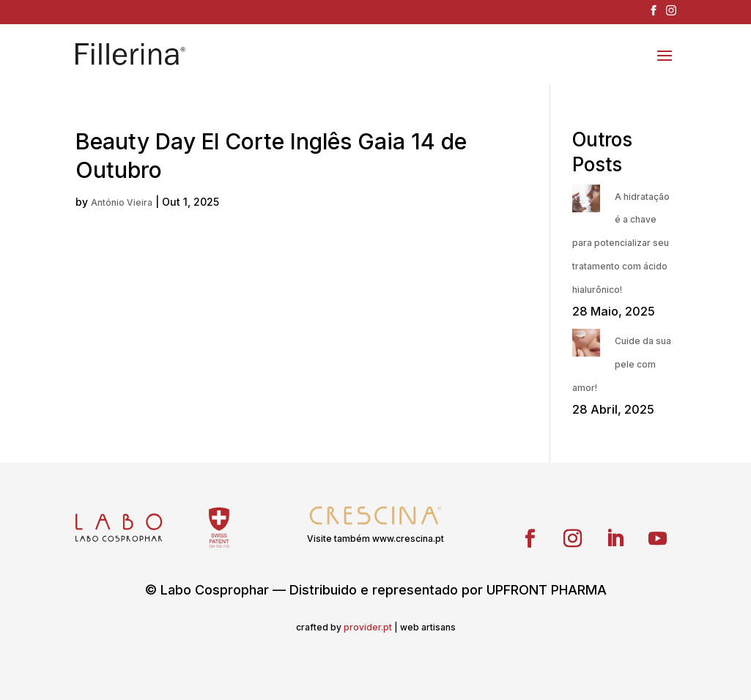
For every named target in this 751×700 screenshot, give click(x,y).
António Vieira (122, 202)
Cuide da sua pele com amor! (622, 364)
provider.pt (368, 627)
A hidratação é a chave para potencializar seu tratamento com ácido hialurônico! (621, 243)
